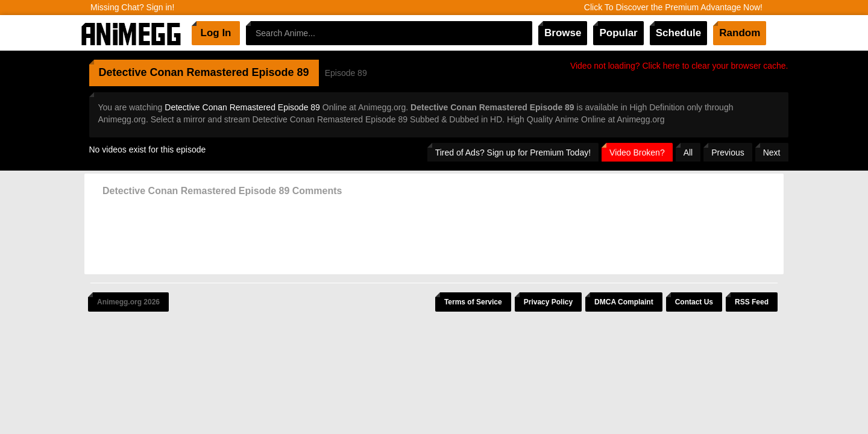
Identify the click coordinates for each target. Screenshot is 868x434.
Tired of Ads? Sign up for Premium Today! (513, 153)
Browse (563, 33)
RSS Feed (752, 302)
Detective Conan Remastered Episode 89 (242, 107)
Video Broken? (637, 153)
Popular (618, 33)
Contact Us (694, 302)
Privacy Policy (548, 302)
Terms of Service (473, 302)
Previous (728, 153)
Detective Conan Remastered (174, 72)
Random (740, 33)
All (688, 153)
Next (772, 153)
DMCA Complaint (624, 302)
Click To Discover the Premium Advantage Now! (673, 7)
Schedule (679, 33)
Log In (216, 33)
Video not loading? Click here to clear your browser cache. (679, 66)
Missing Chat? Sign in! (132, 7)
